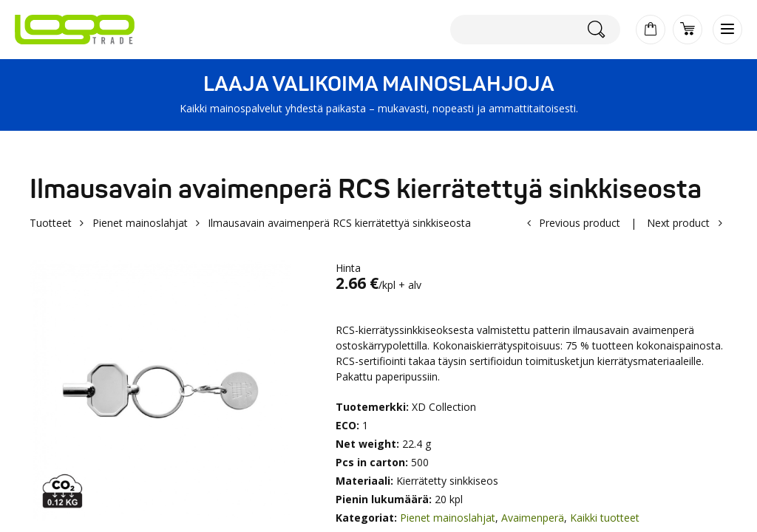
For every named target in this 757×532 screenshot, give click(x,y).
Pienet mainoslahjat (140, 223)
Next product (678, 223)
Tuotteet (51, 223)
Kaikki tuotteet (605, 518)
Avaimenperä (533, 518)
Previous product (580, 223)
